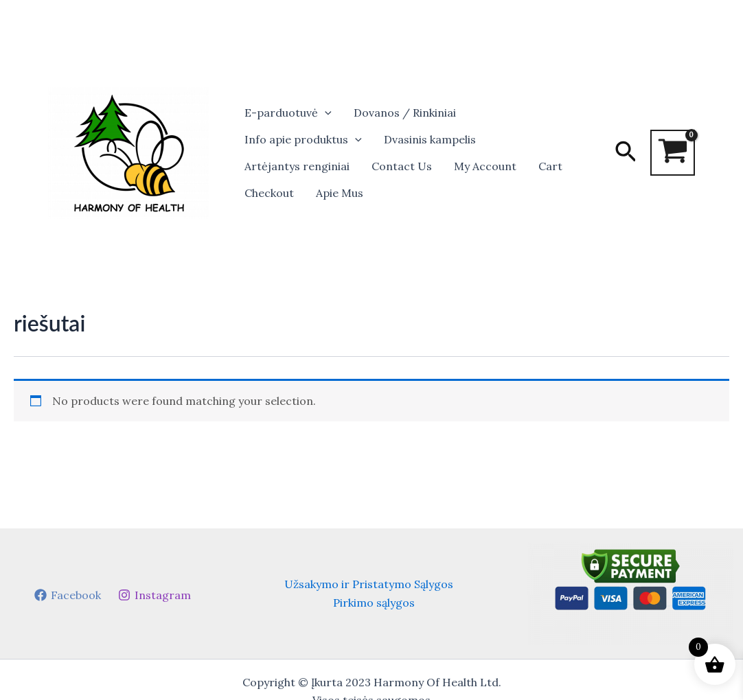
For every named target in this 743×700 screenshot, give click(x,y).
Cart (550, 166)
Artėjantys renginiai (297, 166)
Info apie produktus (303, 140)
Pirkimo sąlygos (374, 603)
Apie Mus (340, 193)
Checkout (269, 193)
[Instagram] (154, 595)
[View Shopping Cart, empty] (673, 153)
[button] (325, 113)
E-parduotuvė (288, 113)
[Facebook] (67, 595)
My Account (485, 166)
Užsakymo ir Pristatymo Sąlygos (369, 584)
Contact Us (402, 166)
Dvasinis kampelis (430, 139)
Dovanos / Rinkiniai (405, 113)
